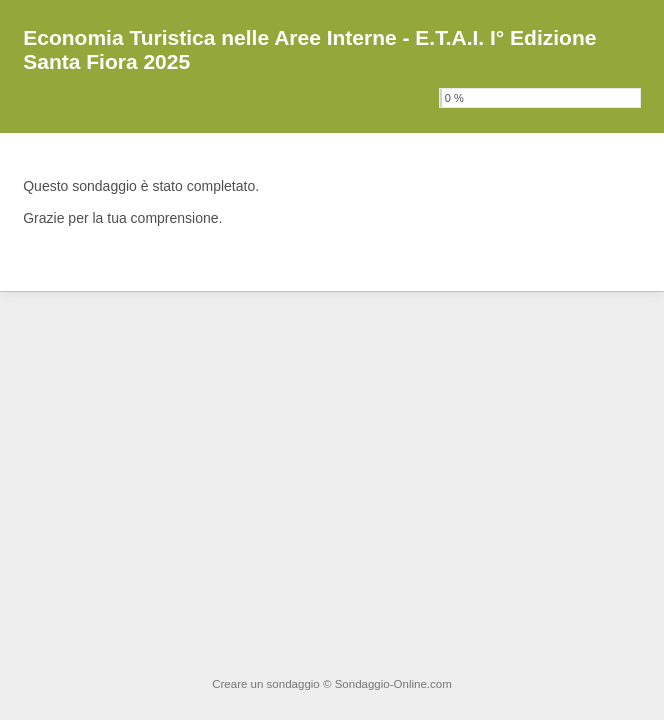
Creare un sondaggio (266, 684)
